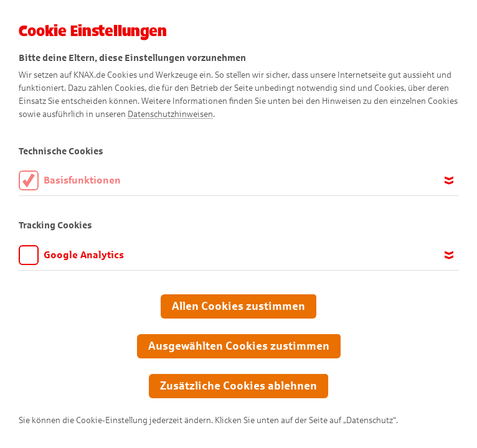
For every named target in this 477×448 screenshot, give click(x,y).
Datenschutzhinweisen (170, 114)
